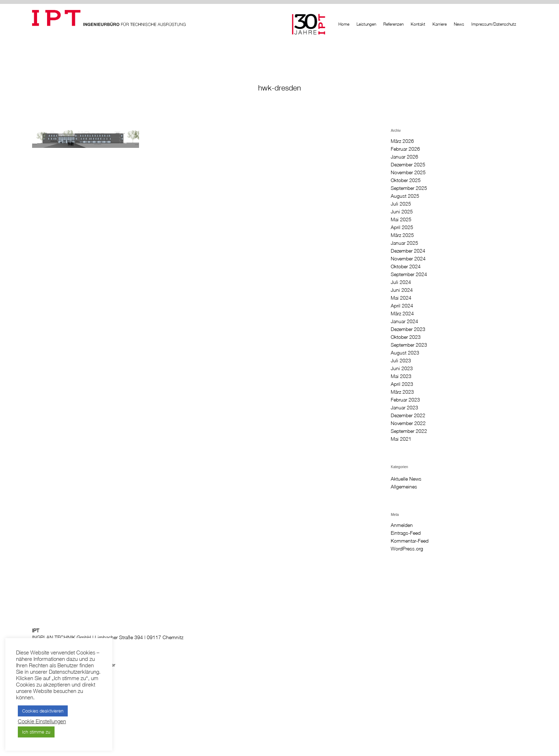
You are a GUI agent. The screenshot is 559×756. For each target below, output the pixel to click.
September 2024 (409, 274)
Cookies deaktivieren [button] (43, 711)
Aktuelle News (406, 479)
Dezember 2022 (408, 415)
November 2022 (408, 423)
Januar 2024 (404, 321)
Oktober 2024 (406, 266)
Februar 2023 (405, 400)
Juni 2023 (402, 368)
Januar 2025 (404, 243)
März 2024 (402, 314)
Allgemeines (404, 487)
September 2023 (409, 345)
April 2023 (402, 384)
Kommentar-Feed (410, 541)
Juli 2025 (401, 204)
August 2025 (405, 196)
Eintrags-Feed (406, 533)
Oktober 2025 (406, 180)
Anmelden (402, 525)
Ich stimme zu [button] (36, 732)
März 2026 (402, 141)
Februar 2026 (405, 149)
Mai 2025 (401, 219)
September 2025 (409, 188)
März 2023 (402, 392)
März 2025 (402, 235)
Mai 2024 (401, 298)
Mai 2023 (401, 376)
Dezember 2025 (408, 165)
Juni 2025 (402, 212)
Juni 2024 (402, 290)
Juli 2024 (401, 282)
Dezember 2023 (408, 329)
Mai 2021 (401, 439)
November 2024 (408, 259)
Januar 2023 (404, 408)
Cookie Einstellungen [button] (42, 721)
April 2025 (402, 227)
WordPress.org (407, 549)
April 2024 (402, 306)
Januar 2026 (404, 157)
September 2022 (409, 431)
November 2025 (408, 172)
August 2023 (405, 353)
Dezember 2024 (408, 251)
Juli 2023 (401, 361)
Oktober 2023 (406, 337)
